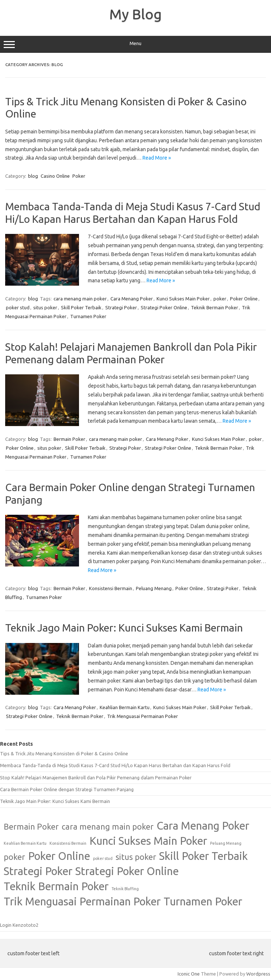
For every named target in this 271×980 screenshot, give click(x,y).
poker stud (18, 307)
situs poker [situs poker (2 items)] (136, 857)
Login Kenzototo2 (19, 925)
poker (220, 299)
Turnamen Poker (88, 316)
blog (33, 176)
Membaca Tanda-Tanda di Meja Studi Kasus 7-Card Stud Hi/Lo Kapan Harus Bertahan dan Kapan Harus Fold (115, 765)
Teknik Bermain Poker (215, 307)
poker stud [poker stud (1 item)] (103, 858)
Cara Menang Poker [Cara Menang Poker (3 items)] (203, 826)
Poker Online (244, 299)
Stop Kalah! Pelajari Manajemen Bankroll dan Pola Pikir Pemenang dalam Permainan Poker (96, 777)
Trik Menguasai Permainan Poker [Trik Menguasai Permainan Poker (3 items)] (82, 901)
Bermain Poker (69, 439)
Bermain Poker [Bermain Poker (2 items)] (31, 827)
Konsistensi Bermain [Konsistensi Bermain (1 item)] (68, 843)
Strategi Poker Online (164, 307)
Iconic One (189, 974)
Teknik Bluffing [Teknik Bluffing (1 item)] (125, 889)
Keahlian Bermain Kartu (125, 707)
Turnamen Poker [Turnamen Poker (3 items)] (203, 901)
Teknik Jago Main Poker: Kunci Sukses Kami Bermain (124, 628)
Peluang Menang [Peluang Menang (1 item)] (226, 843)
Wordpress (258, 974)
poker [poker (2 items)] (14, 857)
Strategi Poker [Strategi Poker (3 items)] (38, 871)
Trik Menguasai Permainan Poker (143, 716)
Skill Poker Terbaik (81, 307)
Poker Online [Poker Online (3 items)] (59, 856)
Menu (135, 44)
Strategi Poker (121, 307)
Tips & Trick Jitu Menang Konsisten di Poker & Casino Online (64, 753)
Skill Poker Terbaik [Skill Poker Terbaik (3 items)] (203, 856)
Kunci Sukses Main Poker (183, 299)
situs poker (45, 307)
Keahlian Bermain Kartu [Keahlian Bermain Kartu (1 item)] (25, 843)
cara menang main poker (80, 299)
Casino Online (55, 176)
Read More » (157, 158)
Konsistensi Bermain (111, 588)
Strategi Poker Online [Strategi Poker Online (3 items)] (127, 871)
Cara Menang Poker (132, 299)
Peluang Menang (154, 588)
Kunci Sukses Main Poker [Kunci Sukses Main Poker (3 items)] (148, 841)
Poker (79, 176)
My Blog (135, 14)
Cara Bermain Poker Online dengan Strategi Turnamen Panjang (67, 789)
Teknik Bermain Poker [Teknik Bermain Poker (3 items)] (56, 886)
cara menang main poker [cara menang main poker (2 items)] (108, 827)
